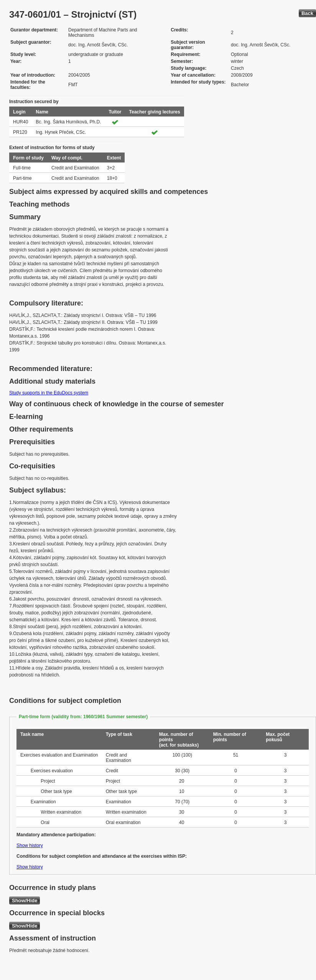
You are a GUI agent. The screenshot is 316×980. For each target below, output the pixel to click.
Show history (30, 845)
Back (307, 13)
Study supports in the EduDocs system (49, 393)
